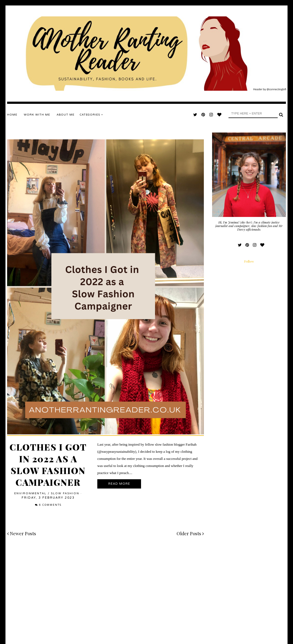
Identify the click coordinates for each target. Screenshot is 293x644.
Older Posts (190, 533)
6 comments (50, 505)
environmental (30, 493)
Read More (119, 484)
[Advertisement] (106, 588)
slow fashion (65, 493)
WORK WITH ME (37, 115)
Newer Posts (22, 533)
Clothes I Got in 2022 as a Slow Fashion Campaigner (48, 464)
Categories (91, 115)
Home (12, 115)
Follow (249, 261)
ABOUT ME (65, 115)
